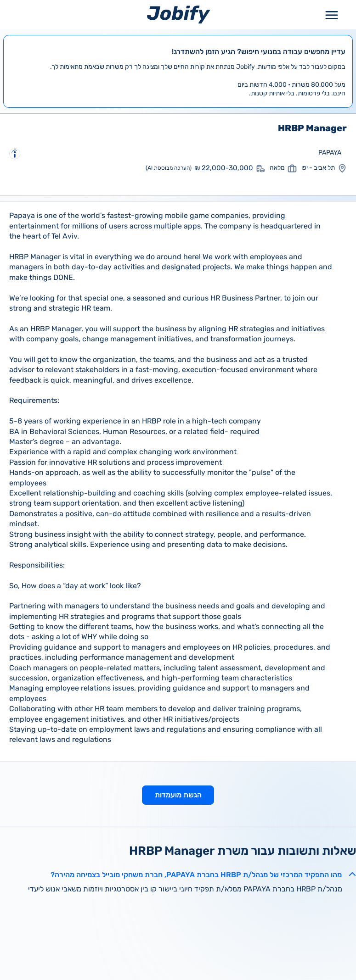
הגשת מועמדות (178, 795)
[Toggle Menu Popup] (332, 14)
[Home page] (178, 14)
